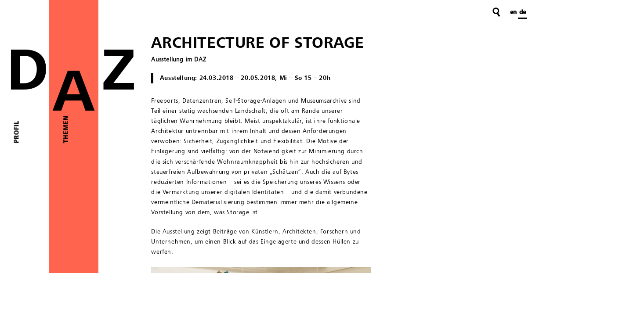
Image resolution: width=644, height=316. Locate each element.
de (523, 12)
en (513, 12)
